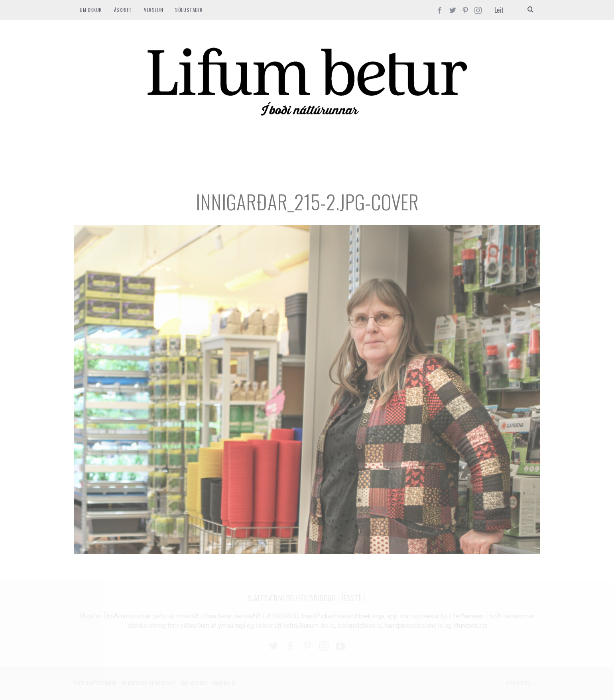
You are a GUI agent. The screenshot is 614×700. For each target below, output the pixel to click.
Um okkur (91, 10)
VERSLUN (153, 10)
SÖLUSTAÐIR (189, 10)
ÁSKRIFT (123, 10)
